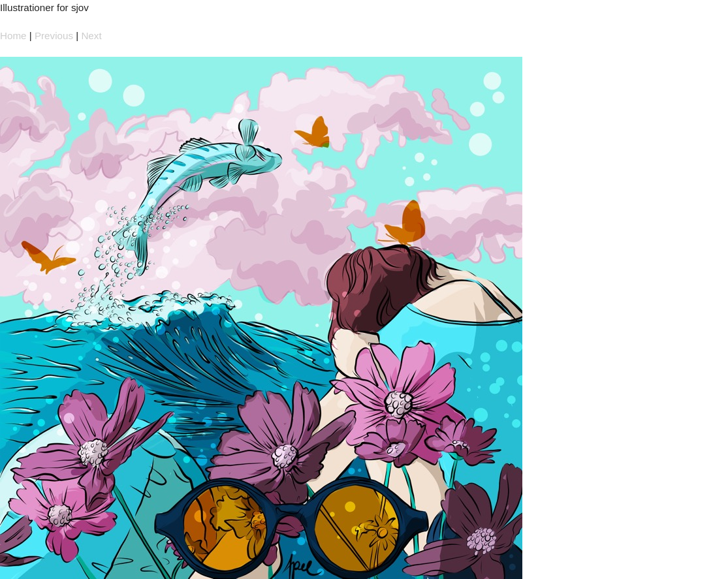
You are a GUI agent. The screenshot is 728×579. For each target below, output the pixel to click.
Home (13, 36)
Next (91, 36)
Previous (54, 36)
